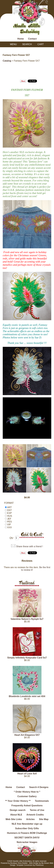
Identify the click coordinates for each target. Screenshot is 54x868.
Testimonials (42, 801)
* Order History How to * (27, 792)
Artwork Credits (35, 815)
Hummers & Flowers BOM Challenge (27, 833)
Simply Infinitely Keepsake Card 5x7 (27, 658)
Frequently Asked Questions (27, 806)
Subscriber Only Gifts (27, 828)
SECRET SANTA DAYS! (27, 838)
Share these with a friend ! (30, 546)
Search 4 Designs (39, 787)
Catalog (7, 61)
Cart (41, 44)
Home (20, 39)
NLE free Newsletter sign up (27, 824)
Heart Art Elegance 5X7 (27, 735)
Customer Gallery (27, 796)
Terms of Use (37, 810)
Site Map (44, 819)
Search (27, 44)
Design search (18, 810)
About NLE (16, 815)
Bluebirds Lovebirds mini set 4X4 (27, 696)
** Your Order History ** (18, 801)
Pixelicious (39, 865)
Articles (30, 819)
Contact (32, 39)
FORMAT (9, 503)
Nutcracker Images (27, 842)
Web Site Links (14, 819)
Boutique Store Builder (19, 863)
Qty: (12, 538)
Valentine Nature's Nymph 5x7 (27, 619)
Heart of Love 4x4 (27, 774)
